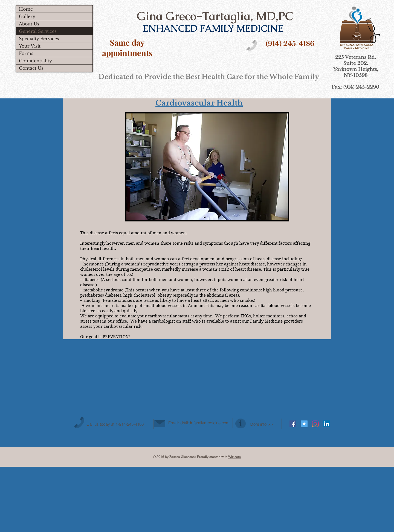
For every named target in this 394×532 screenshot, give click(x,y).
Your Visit (30, 46)
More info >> (261, 424)
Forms (26, 53)
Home (26, 9)
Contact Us (31, 68)
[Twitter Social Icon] (304, 424)
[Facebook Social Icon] (293, 424)
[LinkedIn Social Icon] (327, 424)
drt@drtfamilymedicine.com (205, 423)
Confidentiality (35, 61)
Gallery (27, 16)
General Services (38, 31)
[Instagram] (315, 424)
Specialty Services (39, 39)
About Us (29, 24)
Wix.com (234, 457)
